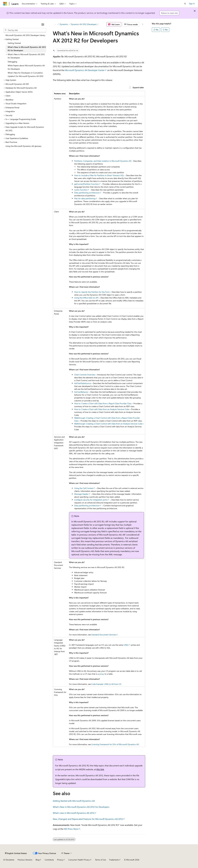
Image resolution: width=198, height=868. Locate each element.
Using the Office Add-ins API (86, 298)
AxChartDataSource (83, 383)
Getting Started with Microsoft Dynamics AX (74, 801)
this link (100, 769)
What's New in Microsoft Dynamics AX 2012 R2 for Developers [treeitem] (27, 49)
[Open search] (185, 4)
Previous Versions (25, 860)
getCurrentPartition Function (86, 184)
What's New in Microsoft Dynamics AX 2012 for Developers (81, 807)
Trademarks (114, 860)
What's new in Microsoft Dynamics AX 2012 (74, 813)
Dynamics (64, 24)
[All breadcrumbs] (55, 24)
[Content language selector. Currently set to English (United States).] (16, 853)
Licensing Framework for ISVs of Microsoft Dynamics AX (115, 744)
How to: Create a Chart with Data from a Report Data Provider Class (103, 403)
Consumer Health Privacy (79, 860)
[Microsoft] (5, 4)
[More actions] (143, 24)
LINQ (126, 645)
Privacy (60, 860)
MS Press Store (71, 829)
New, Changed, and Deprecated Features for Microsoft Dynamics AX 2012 (88, 819)
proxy (102, 674)
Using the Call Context (84, 488)
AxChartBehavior (81, 392)
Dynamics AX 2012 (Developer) (84, 24)
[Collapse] (43, 24)
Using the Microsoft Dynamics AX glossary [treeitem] (23, 146)
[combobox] (25, 30)
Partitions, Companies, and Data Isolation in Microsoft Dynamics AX (103, 161)
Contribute (49, 860)
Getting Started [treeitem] (14, 43)
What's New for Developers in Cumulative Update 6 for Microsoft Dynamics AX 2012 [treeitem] (26, 74)
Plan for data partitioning (85, 198)
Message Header (81, 494)
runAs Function (81, 190)
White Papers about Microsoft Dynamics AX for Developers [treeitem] (26, 67)
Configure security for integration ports (91, 500)
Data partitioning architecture (87, 193)
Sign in (192, 4)
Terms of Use (100, 860)
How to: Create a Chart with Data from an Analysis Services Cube (102, 409)
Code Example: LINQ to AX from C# (106, 684)
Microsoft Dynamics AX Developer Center (85, 70)
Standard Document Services (104, 635)
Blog (37, 860)
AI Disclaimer (9, 860)
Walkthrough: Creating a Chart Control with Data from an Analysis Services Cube (108, 424)
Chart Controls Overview (85, 375)
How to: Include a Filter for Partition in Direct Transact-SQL (99, 175)
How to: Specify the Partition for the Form (92, 292)
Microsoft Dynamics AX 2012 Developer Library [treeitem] (25, 35)
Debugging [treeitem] (12, 62)
